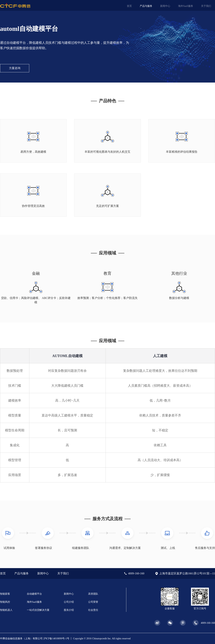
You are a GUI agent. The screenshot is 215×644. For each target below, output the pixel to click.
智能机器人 (6, 610)
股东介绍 (69, 610)
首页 (129, 6)
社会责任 (93, 610)
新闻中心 (165, 6)
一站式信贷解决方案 (38, 610)
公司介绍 (69, 602)
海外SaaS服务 (186, 6)
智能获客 (5, 594)
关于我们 (206, 6)
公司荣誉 (93, 602)
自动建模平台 (34, 594)
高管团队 (93, 594)
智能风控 (5, 602)
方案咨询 (15, 68)
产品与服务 (146, 6)
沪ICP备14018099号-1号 (56, 639)
